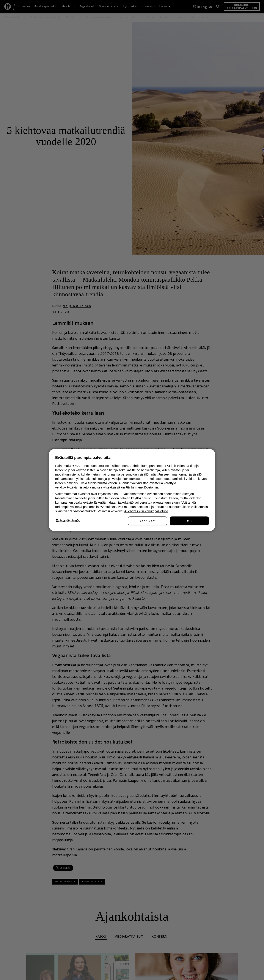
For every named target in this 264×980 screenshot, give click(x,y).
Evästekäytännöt (68, 520)
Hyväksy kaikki (189, 521)
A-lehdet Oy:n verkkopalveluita (146, 511)
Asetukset (148, 521)
